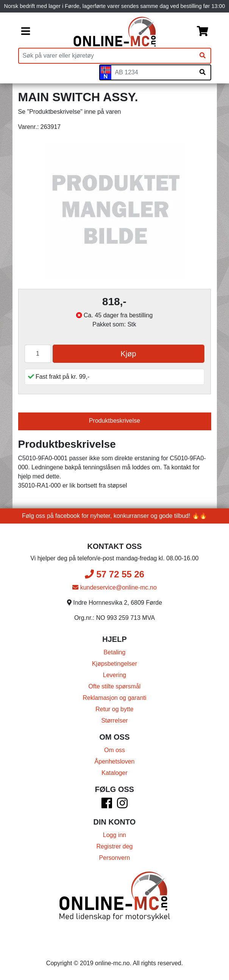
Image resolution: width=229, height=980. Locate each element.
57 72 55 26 (114, 574)
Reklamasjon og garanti (114, 698)
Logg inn (114, 835)
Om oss (114, 750)
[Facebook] (107, 805)
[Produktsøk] (107, 56)
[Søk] (203, 56)
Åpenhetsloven (115, 761)
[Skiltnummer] (153, 72)
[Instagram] (122, 805)
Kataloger (114, 773)
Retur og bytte (114, 709)
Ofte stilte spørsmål (115, 686)
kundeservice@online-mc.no (114, 587)
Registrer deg (114, 846)
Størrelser (114, 720)
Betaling (115, 652)
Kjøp (128, 354)
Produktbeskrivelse (114, 421)
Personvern (115, 858)
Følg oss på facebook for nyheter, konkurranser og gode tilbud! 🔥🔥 (114, 516)
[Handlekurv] (203, 32)
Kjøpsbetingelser (114, 664)
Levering (114, 675)
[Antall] (38, 354)
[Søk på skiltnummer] (203, 72)
